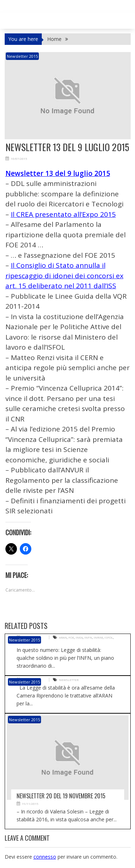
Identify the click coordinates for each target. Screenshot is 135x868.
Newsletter (69, 680)
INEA (79, 637)
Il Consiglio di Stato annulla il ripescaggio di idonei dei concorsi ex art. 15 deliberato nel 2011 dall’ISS (64, 276)
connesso (45, 857)
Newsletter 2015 (22, 56)
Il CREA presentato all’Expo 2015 (63, 214)
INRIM (98, 637)
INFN (88, 637)
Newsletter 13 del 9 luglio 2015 (58, 173)
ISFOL (109, 637)
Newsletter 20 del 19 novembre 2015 (61, 796)
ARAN (63, 637)
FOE (71, 637)
